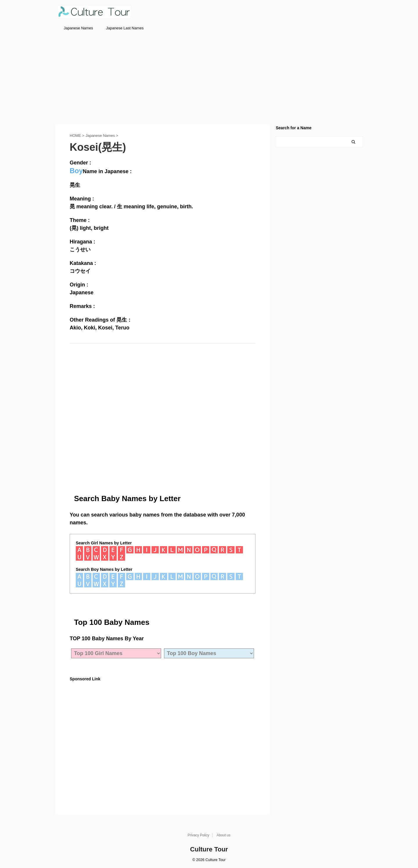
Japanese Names (78, 28)
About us (223, 835)
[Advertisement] (209, 78)
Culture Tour (209, 849)
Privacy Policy (198, 835)
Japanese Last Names (125, 28)
